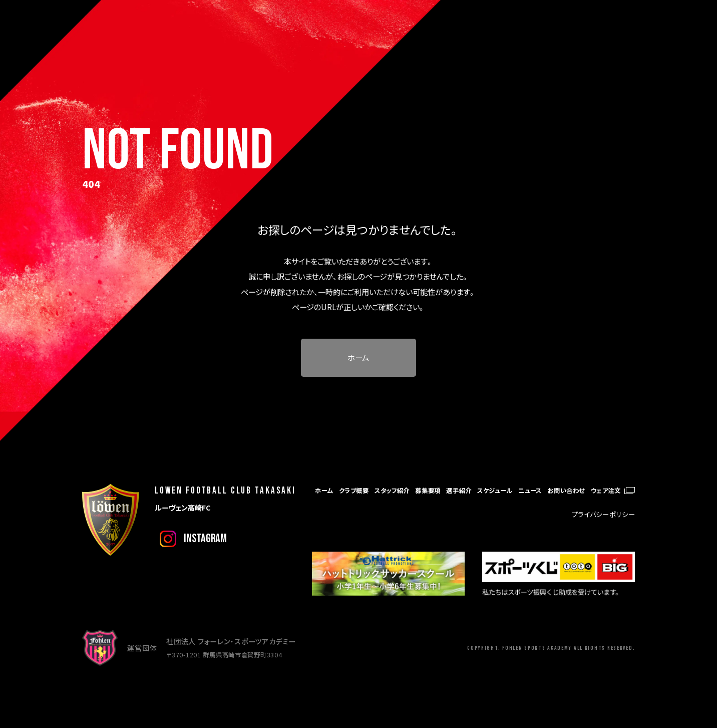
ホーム (358, 357)
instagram (205, 539)
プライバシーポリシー (604, 514)
